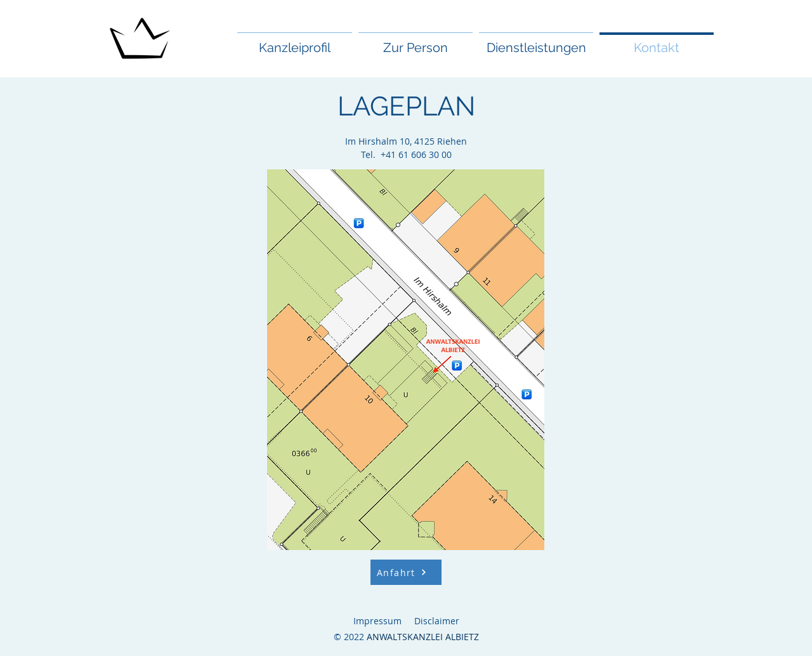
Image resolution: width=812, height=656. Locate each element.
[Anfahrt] (406, 572)
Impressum (377, 621)
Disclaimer (437, 621)
